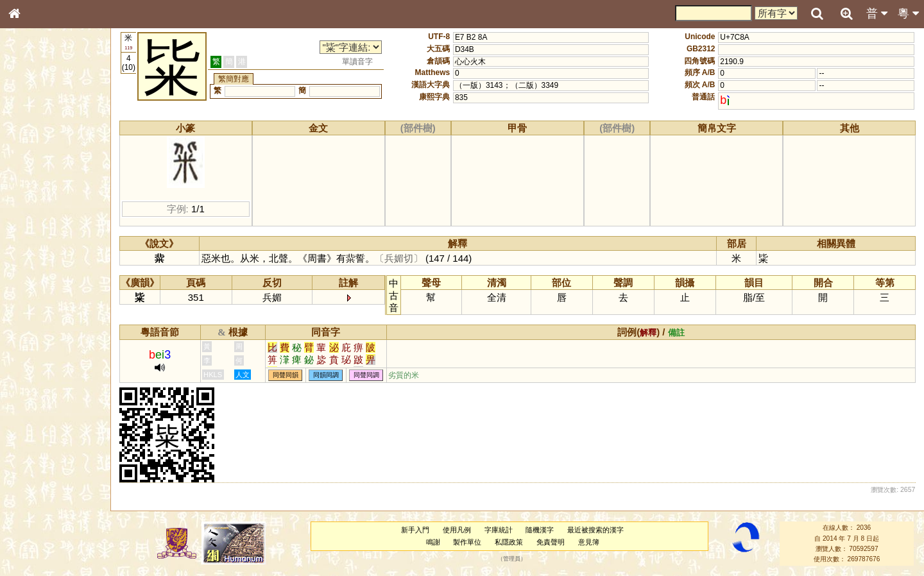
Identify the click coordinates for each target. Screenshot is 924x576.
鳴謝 (433, 542)
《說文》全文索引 (47, 394)
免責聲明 (551, 542)
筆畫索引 (31, 183)
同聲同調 (366, 376)
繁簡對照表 (35, 429)
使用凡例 (457, 530)
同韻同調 (326, 376)
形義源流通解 (39, 218)
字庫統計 (499, 530)
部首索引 (31, 171)
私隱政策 (509, 542)
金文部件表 (35, 207)
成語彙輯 (31, 418)
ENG (56, 141)
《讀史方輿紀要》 (47, 406)
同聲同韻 (286, 376)
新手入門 (415, 530)
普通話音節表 (39, 349)
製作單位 (467, 542)
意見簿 (589, 542)
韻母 (44, 337)
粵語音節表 (35, 251)
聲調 (61, 337)
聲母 (26, 337)
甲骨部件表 (35, 194)
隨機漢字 (540, 530)
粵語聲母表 (35, 263)
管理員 (512, 559)
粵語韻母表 (35, 275)
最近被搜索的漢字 (595, 530)
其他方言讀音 (39, 360)
